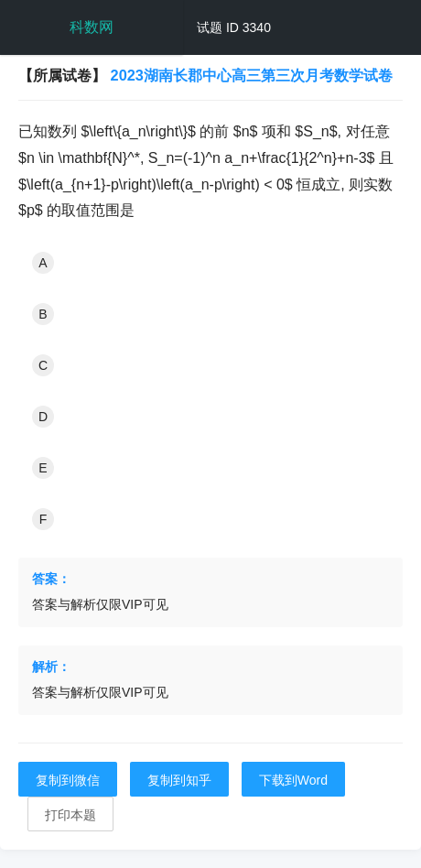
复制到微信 (68, 780)
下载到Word (293, 780)
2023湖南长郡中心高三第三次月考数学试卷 (252, 75)
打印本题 (70, 815)
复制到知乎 (179, 780)
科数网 (92, 27)
